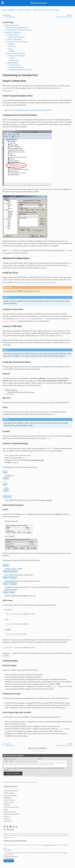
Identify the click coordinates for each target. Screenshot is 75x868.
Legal (35, 782)
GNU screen (15, 60)
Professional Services (12, 807)
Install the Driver (12, 35)
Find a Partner (9, 800)
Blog (6, 809)
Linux (10, 49)
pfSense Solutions (11, 795)
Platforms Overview (11, 791)
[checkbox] (20, 761)
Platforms (12, 10)
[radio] (6, 761)
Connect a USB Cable (14, 39)
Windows (12, 44)
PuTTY (13, 58)
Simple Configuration (12, 25)
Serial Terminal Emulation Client (17, 28)
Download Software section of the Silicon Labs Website (36, 283)
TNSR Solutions (10, 793)
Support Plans (9, 802)
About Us (8, 817)
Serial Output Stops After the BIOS (20, 70)
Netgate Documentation (39, 3)
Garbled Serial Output (16, 67)
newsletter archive (50, 845)
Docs (5, 10)
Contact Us (8, 821)
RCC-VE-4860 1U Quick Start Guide (47, 10)
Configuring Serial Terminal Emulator (19, 30)
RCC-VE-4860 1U (25, 10)
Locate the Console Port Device (17, 42)
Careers (7, 819)
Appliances (8, 798)
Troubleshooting (12, 63)
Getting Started (10, 17)
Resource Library (10, 812)
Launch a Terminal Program (16, 53)
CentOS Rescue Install (63, 17)
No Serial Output (14, 65)
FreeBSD (11, 51)
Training (7, 805)
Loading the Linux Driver (17, 37)
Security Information (12, 814)
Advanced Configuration (13, 32)
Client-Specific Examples (17, 56)
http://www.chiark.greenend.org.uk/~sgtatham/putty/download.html (28, 110)
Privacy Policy (29, 782)
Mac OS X (12, 46)
